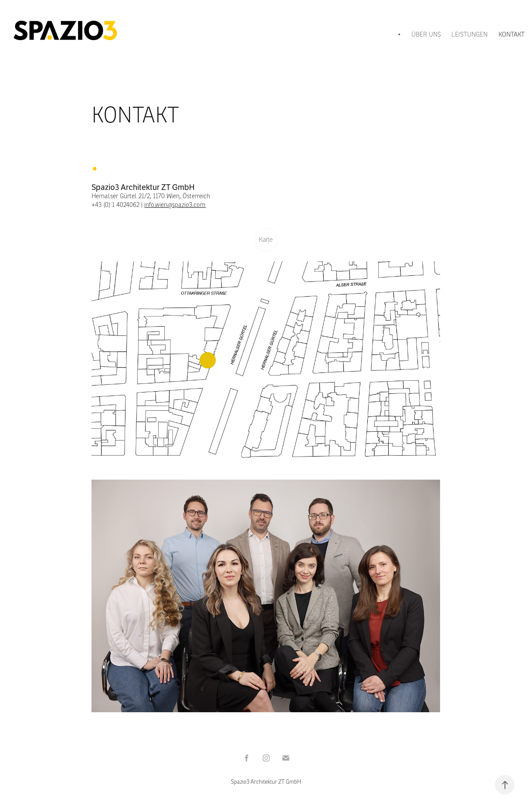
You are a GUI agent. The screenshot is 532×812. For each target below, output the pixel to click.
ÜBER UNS (426, 34)
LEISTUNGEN (469, 34)
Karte (266, 240)
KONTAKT (512, 34)
